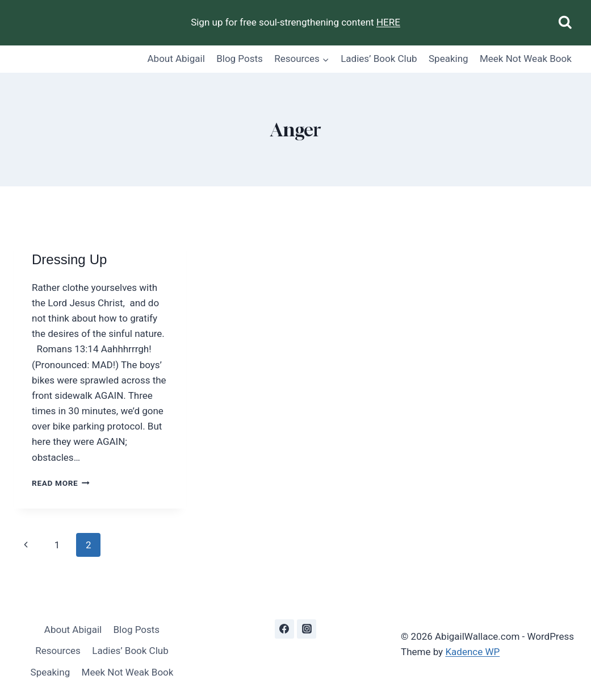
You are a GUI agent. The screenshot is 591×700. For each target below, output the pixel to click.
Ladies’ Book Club (379, 59)
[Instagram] (307, 629)
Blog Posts (240, 59)
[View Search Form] (565, 23)
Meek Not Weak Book (526, 59)
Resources (58, 651)
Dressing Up (69, 260)
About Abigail (176, 59)
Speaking (449, 59)
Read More (61, 483)
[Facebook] (284, 629)
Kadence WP (472, 652)
